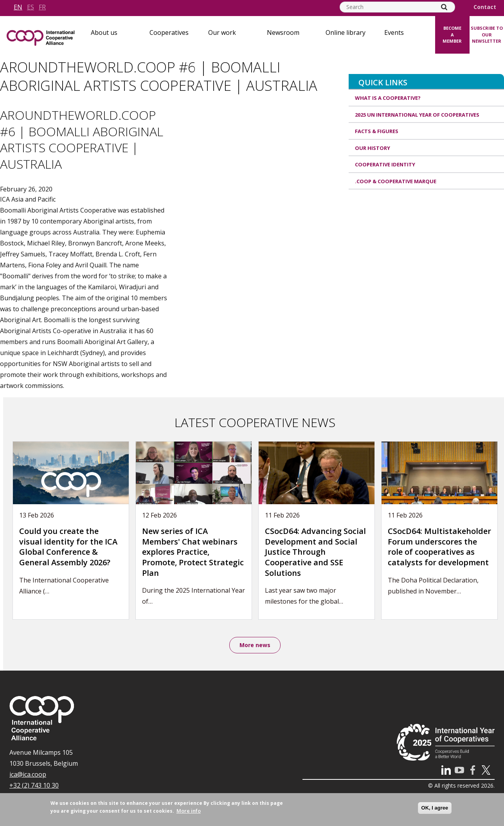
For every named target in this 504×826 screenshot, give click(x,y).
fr (42, 7)
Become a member (452, 34)
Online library (346, 32)
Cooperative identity (385, 164)
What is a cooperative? (388, 98)
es (31, 7)
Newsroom (283, 32)
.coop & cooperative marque (396, 181)
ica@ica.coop (28, 775)
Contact (485, 7)
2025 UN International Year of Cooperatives (417, 115)
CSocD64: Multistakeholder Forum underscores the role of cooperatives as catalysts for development (439, 547)
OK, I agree (435, 808)
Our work (222, 32)
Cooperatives (169, 32)
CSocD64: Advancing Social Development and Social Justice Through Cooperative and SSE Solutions (315, 552)
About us (104, 32)
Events (394, 32)
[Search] (444, 7)
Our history (373, 148)
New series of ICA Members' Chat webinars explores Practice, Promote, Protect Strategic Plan (193, 552)
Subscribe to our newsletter (487, 34)
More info (189, 811)
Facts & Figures (377, 131)
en (18, 7)
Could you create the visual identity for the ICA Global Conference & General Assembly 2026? (68, 547)
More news (255, 645)
